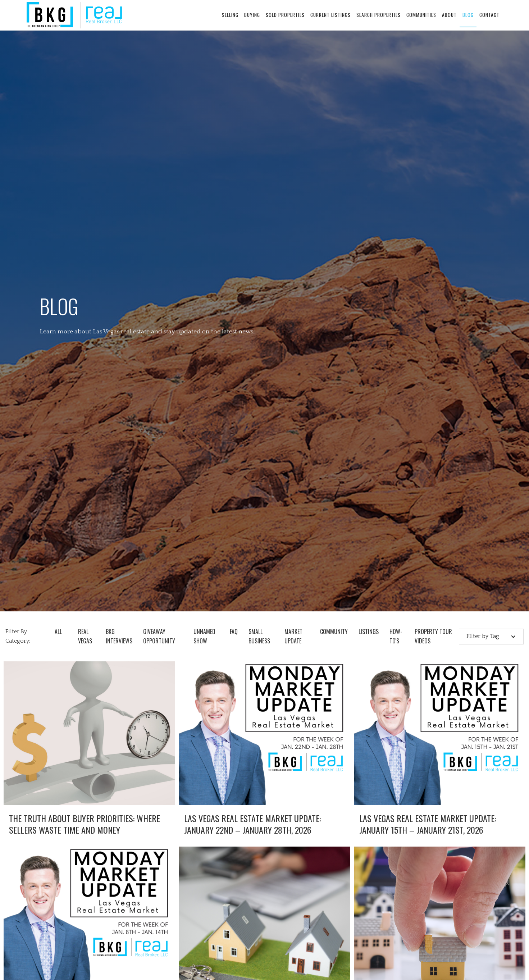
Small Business (259, 636)
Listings (369, 632)
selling (230, 15)
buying (252, 15)
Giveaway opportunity (159, 636)
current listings (330, 15)
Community (334, 632)
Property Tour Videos (433, 636)
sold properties (285, 15)
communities (421, 15)
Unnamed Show (204, 636)
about (449, 15)
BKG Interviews (119, 636)
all (58, 632)
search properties (378, 15)
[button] (491, 637)
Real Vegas (85, 636)
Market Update (293, 636)
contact (489, 15)
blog (468, 15)
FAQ (234, 632)
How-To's (396, 636)
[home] (74, 15)
